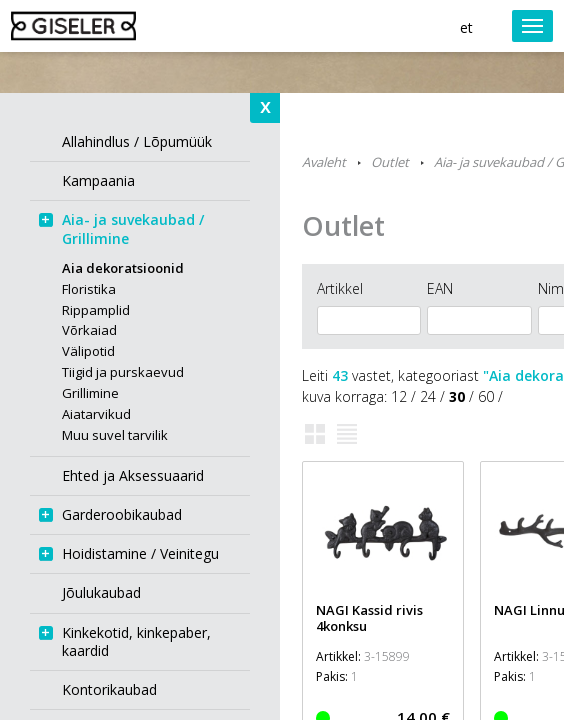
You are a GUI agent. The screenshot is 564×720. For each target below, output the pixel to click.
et (466, 27)
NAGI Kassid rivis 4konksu (369, 618)
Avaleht (324, 162)
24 (428, 396)
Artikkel (340, 288)
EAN (440, 288)
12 (399, 396)
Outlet (390, 162)
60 (486, 396)
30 (457, 396)
